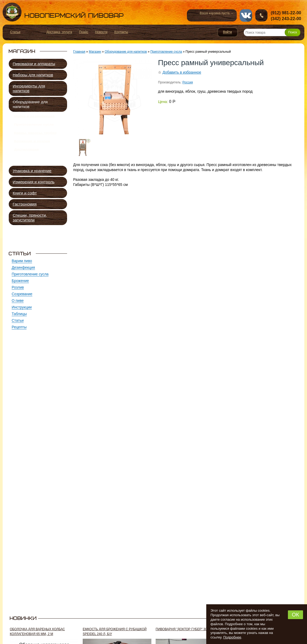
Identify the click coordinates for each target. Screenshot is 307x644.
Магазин (95, 52)
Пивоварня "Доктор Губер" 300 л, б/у (187, 629)
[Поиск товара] (272, 32)
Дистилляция (26, 159)
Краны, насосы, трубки (35, 138)
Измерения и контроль (34, 182)
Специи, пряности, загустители (30, 218)
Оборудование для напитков (30, 104)
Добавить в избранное (182, 72)
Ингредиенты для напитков (29, 88)
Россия (188, 82)
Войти (228, 32)
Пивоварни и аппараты (34, 64)
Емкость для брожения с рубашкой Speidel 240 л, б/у (115, 632)
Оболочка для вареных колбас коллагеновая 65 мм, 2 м (37, 632)
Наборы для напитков (33, 75)
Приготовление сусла (34, 128)
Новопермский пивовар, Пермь (63, 12)
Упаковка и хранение (32, 171)
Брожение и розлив (32, 148)
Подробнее (232, 637)
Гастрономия (25, 204)
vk (246, 15)
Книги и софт (25, 193)
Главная (79, 52)
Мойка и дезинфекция (34, 117)
